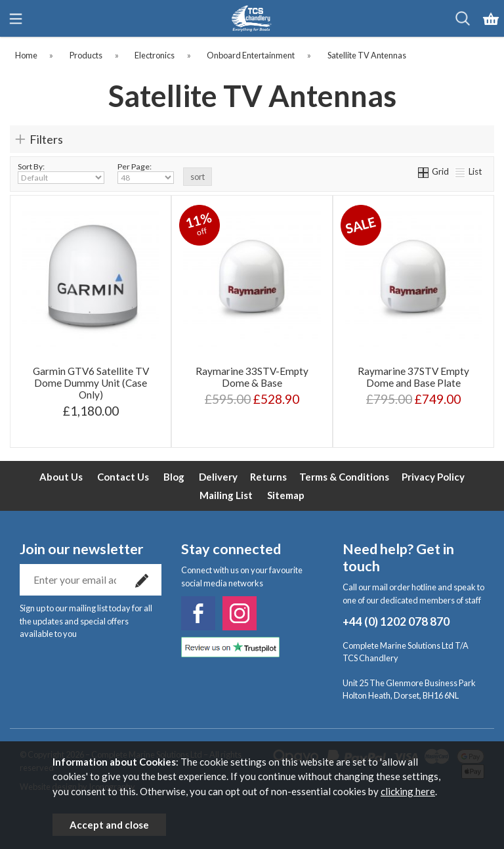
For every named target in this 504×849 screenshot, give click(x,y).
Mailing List (226, 495)
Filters (46, 139)
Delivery (218, 477)
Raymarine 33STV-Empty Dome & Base (252, 377)
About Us (61, 477)
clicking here (408, 791)
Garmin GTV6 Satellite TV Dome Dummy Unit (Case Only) (91, 383)
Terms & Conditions (344, 477)
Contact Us (123, 477)
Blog (174, 477)
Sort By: (61, 173)
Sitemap (286, 495)
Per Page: (146, 173)
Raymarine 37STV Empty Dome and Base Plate (413, 377)
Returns (268, 477)
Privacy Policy (433, 477)
